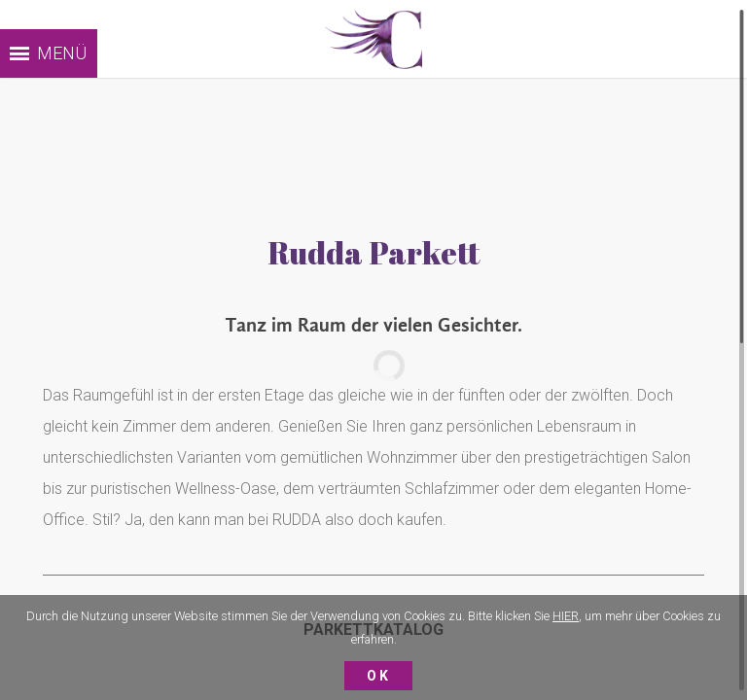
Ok (378, 676)
